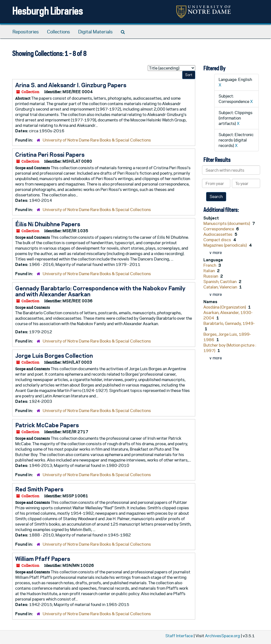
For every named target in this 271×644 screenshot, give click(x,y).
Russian (211, 276)
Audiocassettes (218, 234)
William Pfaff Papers (43, 559)
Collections (59, 32)
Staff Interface (179, 636)
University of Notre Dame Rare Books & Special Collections (97, 140)
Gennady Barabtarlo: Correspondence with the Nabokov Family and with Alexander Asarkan (100, 291)
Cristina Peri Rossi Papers (50, 155)
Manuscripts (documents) (227, 223)
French (210, 265)
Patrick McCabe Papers (47, 425)
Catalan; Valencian (221, 287)
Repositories (26, 32)
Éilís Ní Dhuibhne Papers (48, 224)
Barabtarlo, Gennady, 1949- (229, 323)
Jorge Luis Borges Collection (54, 356)
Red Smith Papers (39, 489)
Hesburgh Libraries (48, 11)
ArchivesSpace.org (223, 636)
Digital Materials (95, 32)
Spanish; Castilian (220, 282)
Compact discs (218, 240)
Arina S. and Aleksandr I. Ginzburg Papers (71, 85)
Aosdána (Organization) (225, 307)
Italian (209, 271)
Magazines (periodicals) (226, 245)
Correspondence (219, 229)
